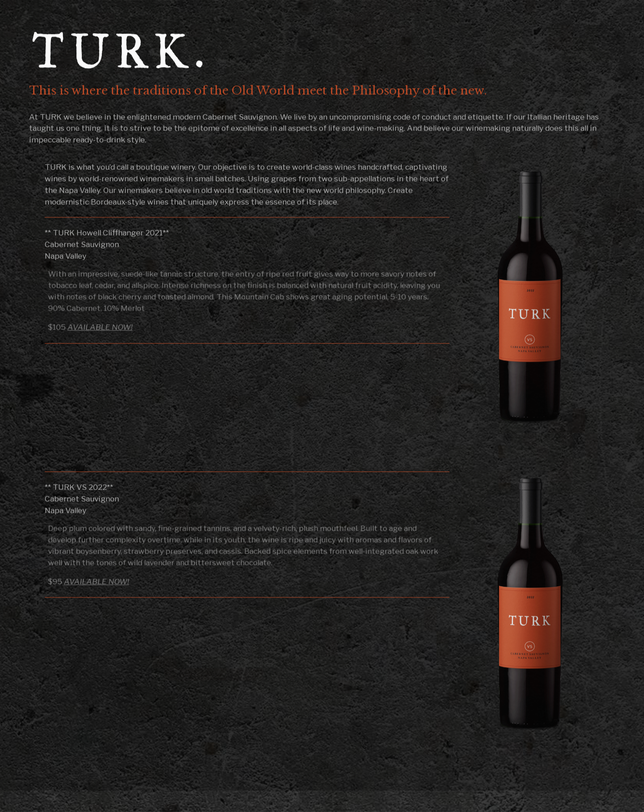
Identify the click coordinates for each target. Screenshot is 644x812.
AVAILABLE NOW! (102, 327)
